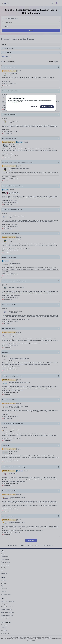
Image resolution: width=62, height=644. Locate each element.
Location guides (5, 565)
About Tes (4, 580)
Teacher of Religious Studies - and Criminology (14, 467)
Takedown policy (5, 618)
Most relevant (10, 61)
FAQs (3, 586)
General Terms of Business (8, 601)
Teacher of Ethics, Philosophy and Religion (13, 424)
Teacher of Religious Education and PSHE (12, 210)
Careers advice (5, 559)
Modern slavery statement (8, 612)
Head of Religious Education (9, 138)
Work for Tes (4, 589)
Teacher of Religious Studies (9, 67)
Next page (31, 540)
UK (2, 571)
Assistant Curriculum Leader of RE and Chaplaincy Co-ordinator (18, 162)
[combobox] (31, 18)
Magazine (4, 628)
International (4, 573)
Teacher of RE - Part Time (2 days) (10, 91)
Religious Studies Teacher (9, 329)
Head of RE (5, 352)
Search (31, 31)
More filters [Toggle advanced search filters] (6, 56)
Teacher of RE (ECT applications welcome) (12, 186)
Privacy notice (5, 604)
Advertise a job (5, 557)
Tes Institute (4, 631)
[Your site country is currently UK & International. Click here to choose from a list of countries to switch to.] (58, 3)
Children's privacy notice (7, 615)
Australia (3, 568)
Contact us (4, 583)
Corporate (4, 592)
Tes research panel (6, 594)
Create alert (50, 61)
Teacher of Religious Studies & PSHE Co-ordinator (14, 281)
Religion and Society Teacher (9, 257)
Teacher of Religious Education (10, 400)
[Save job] (58, 67)
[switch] (56, 62)
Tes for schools (5, 633)
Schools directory (5, 562)
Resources (4, 625)
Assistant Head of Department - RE (11, 233)
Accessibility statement (7, 607)
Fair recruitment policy (7, 610)
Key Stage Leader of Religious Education (12, 376)
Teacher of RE (6, 445)
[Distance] (31, 27)
